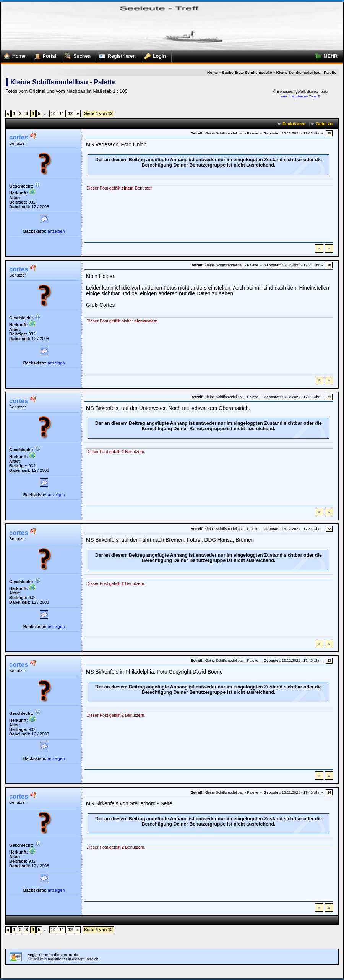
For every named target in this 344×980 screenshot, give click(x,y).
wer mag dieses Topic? (300, 96)
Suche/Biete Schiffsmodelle (247, 72)
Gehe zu (324, 124)
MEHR (325, 55)
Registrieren (116, 55)
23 (329, 661)
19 (329, 133)
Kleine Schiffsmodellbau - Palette (306, 72)
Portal (44, 55)
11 (62, 113)
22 (329, 529)
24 (329, 792)
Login (154, 55)
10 (53, 113)
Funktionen (294, 124)
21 (329, 397)
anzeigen (56, 231)
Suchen (76, 55)
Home (13, 55)
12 (70, 113)
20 (329, 265)
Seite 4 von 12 (98, 113)
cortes (19, 137)
